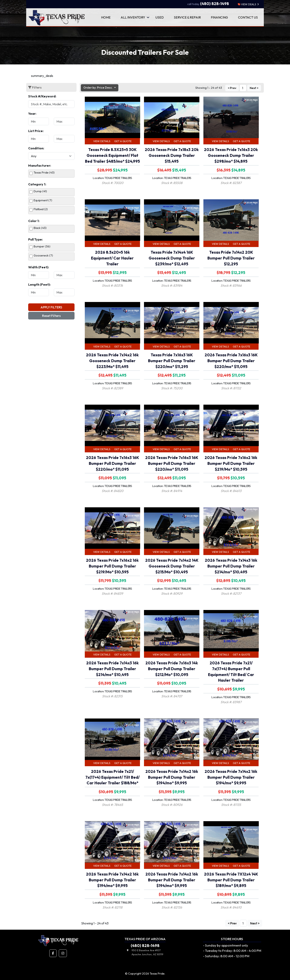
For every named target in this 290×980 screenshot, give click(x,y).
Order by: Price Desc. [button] (98, 88)
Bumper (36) (42, 246)
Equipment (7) (43, 200)
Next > (254, 88)
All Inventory (133, 17)
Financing (219, 17)
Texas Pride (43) (44, 173)
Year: (32, 114)
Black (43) (40, 228)
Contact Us (248, 17)
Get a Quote (123, 141)
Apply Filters (51, 307)
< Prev (232, 88)
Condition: (36, 148)
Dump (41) (40, 191)
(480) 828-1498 (208, 4)
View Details (102, 141)
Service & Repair (187, 17)
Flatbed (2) (41, 209)
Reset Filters (51, 316)
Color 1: (34, 221)
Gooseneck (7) (43, 255)
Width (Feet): (39, 267)
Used (159, 17)
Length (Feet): (39, 284)
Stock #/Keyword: (42, 96)
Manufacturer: (40, 165)
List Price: (36, 131)
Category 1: (37, 184)
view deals (247, 4)
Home (106, 17)
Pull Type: (35, 239)
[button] (53, 953)
